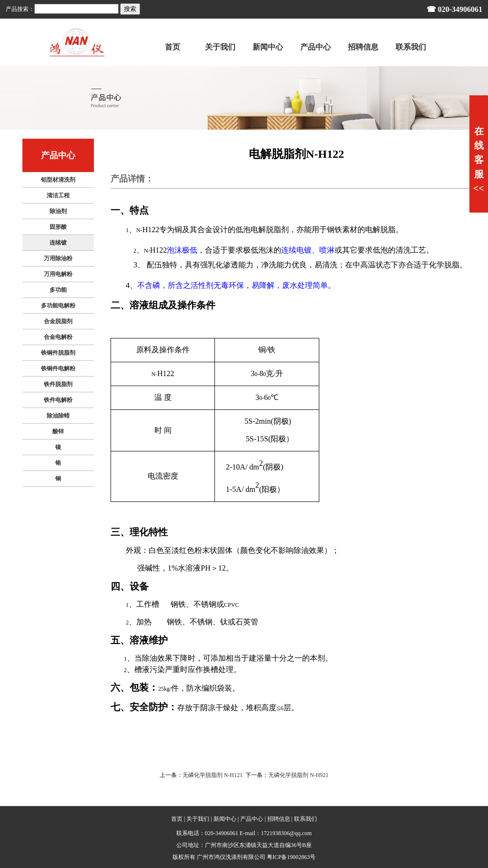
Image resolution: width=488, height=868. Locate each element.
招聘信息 (279, 819)
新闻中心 (225, 819)
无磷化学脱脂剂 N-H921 (298, 775)
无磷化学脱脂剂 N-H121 (213, 775)
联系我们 (305, 819)
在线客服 (479, 160)
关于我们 (198, 819)
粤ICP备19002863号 (291, 857)
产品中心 (252, 819)
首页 (177, 819)
